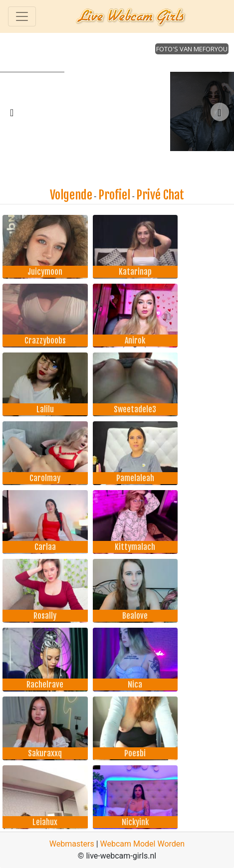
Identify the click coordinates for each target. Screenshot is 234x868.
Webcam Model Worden (143, 844)
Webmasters (72, 844)
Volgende (71, 195)
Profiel (114, 195)
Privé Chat (160, 195)
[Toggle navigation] (22, 16)
